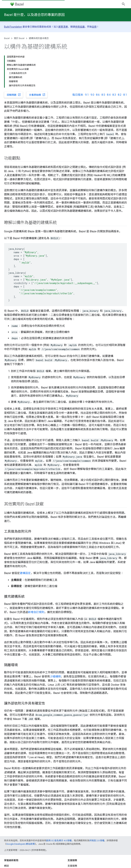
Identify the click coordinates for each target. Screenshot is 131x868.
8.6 (98, 95)
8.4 (109, 95)
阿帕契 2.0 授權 (97, 841)
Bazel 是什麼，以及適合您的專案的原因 (34, 15)
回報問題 (14, 95)
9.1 (87, 95)
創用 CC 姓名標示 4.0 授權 (59, 841)
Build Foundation (13, 27)
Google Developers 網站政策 (21, 844)
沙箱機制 (55, 677)
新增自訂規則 (36, 612)
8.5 (103, 95)
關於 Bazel (19, 38)
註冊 (94, 27)
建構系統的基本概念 (39, 38)
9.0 (92, 95)
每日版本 (78, 95)
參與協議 (80, 27)
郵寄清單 (63, 27)
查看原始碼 (37, 95)
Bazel (7, 38)
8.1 (125, 95)
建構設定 (25, 573)
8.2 (120, 95)
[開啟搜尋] (123, 4)
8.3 (114, 95)
